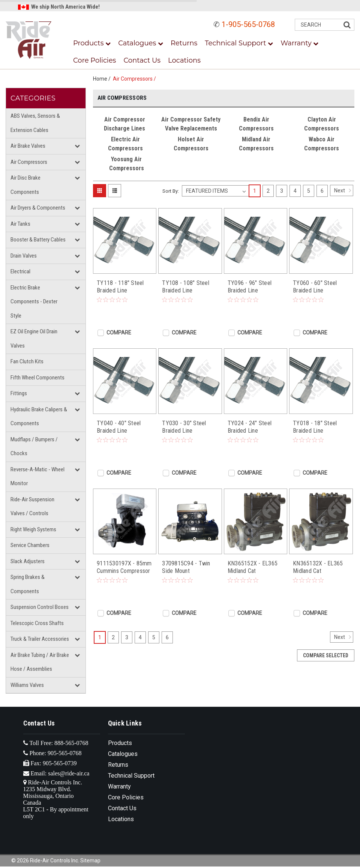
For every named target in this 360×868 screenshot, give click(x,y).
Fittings (19, 393)
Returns (184, 43)
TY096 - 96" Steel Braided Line (250, 287)
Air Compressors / (136, 79)
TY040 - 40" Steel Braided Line (119, 427)
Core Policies (94, 60)
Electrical (20, 271)
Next (344, 190)
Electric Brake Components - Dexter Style (34, 302)
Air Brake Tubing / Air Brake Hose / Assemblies (40, 662)
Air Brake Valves (28, 146)
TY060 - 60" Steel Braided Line (315, 287)
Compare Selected (326, 655)
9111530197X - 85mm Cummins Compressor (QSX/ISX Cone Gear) (124, 567)
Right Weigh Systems (33, 529)
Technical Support (239, 43)
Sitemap (90, 861)
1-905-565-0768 (248, 24)
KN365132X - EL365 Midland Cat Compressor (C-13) (318, 567)
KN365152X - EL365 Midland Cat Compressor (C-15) (253, 567)
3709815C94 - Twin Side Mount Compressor (186, 567)
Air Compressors (29, 162)
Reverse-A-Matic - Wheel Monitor (37, 477)
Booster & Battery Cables (38, 240)
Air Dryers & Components (38, 208)
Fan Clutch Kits (27, 361)
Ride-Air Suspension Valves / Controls (32, 507)
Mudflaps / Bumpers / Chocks (34, 447)
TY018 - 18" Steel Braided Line (315, 427)
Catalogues (141, 43)
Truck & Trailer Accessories (40, 639)
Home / (103, 79)
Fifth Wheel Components (37, 378)
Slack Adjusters (28, 561)
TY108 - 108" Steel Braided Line (186, 287)
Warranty (299, 43)
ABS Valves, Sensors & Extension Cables (35, 123)
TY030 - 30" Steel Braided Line (184, 427)
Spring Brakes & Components (28, 584)
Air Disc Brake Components (25, 185)
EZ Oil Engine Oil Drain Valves (34, 339)
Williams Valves (27, 685)
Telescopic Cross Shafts (37, 623)
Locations (184, 60)
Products (92, 43)
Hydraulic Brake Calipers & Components (39, 417)
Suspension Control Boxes (40, 607)
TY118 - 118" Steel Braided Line (120, 287)
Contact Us (142, 60)
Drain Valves (24, 256)
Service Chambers (30, 545)
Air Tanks (20, 224)
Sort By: (171, 191)
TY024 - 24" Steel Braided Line (250, 427)
